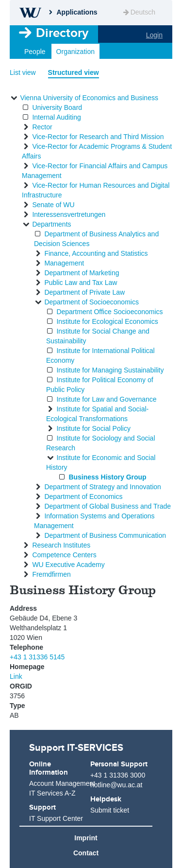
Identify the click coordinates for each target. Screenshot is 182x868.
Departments (51, 224)
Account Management (59, 783)
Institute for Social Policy (93, 428)
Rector (42, 127)
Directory (62, 33)
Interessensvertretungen (69, 214)
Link (16, 676)
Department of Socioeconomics (91, 302)
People (35, 52)
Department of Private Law (84, 292)
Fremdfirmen (51, 574)
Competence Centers (64, 555)
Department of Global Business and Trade (108, 506)
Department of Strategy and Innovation (102, 487)
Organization (75, 52)
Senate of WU (53, 205)
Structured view (74, 72)
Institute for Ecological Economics (107, 321)
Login (154, 35)
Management (64, 263)
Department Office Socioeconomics (109, 312)
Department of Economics (83, 496)
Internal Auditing (56, 117)
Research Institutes (61, 545)
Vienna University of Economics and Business (89, 98)
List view (23, 72)
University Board (57, 107)
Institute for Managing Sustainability (110, 370)
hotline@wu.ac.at (116, 785)
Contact (86, 853)
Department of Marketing (82, 273)
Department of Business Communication (105, 535)
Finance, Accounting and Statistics (96, 253)
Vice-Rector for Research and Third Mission (98, 137)
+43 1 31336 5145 (37, 657)
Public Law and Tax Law (81, 283)
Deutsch (139, 12)
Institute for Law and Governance (106, 399)
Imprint (86, 838)
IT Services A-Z (52, 793)
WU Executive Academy (68, 565)
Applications (77, 12)
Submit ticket (110, 810)
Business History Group (107, 477)
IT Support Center (56, 818)
